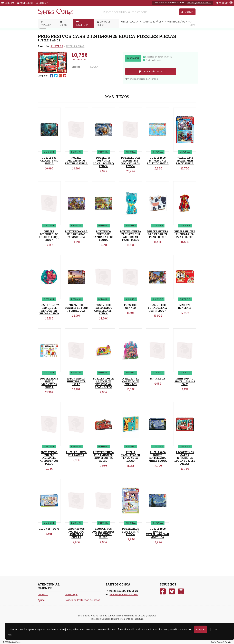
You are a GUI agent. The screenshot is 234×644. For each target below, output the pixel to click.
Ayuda (41, 600)
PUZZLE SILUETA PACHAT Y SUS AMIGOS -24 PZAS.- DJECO (131, 236)
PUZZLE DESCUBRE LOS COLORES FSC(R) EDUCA (49, 236)
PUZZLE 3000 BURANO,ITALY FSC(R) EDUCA (158, 308)
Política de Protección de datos (82, 600)
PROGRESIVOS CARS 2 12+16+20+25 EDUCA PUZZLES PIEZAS (185, 458)
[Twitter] (172, 591)
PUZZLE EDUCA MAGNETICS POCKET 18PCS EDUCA (131, 162)
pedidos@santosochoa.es (199, 3)
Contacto (43, 594)
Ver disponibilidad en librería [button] (142, 79)
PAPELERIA (46, 24)
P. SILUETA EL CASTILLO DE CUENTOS (131, 381)
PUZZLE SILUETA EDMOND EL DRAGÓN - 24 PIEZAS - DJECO (49, 309)
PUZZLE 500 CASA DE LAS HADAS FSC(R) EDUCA (76, 234)
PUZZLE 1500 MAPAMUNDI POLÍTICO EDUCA (158, 161)
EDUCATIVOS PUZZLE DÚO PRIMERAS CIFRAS (76, 533)
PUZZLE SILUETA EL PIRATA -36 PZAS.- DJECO (185, 234)
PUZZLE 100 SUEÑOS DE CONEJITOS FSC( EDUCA (103, 162)
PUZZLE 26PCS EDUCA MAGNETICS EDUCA (49, 383)
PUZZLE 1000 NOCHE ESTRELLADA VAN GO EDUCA (158, 533)
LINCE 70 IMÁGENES (185, 306)
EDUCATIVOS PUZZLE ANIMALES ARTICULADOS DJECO (49, 458)
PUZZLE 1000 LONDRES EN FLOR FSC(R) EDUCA (76, 308)
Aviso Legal (71, 594)
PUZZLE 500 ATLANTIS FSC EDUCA (49, 161)
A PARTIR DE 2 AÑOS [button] (175, 22)
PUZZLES (57, 46)
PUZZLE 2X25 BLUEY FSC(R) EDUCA (130, 532)
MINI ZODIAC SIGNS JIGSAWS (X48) (185, 381)
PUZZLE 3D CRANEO (131, 306)
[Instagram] (181, 591)
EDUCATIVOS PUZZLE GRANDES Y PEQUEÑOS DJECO (103, 533)
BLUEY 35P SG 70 (49, 529)
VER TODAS (192, 23)
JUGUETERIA (82, 24)
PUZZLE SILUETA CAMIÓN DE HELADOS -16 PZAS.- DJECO (103, 383)
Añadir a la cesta (150, 71)
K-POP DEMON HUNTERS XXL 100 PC (76, 381)
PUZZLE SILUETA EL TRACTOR (76, 454)
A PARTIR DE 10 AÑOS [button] (151, 22)
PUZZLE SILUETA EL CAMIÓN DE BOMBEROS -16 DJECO (103, 457)
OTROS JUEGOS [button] (129, 22)
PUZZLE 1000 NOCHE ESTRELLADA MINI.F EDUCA (158, 457)
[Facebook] (163, 591)
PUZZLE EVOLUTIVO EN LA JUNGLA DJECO (130, 457)
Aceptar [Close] (200, 629)
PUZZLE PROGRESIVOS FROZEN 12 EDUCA (76, 161)
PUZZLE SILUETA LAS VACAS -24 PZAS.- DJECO (158, 234)
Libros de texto (104, 23)
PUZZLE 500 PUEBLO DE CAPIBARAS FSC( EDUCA (103, 236)
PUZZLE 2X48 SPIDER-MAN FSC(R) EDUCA (185, 161)
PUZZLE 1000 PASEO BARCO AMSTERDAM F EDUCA (103, 309)
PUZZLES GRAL (75, 46)
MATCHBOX (158, 379)
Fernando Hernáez (224, 642)
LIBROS (64, 24)
